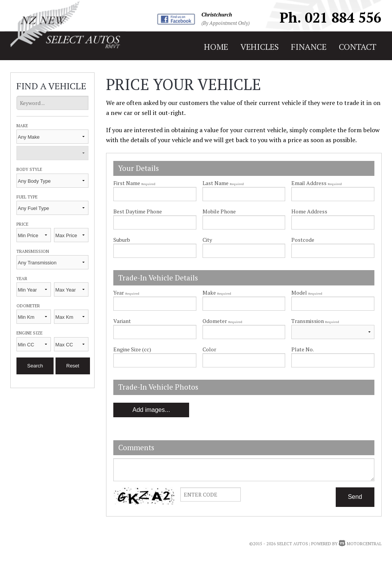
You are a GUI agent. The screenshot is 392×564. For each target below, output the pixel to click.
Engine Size (29, 333)
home (216, 47)
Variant (155, 328)
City (207, 240)
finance (309, 47)
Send (355, 497)
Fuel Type (27, 197)
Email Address (317, 183)
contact (358, 47)
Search (35, 366)
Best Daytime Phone (138, 211)
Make (22, 125)
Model (333, 300)
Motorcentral (360, 544)
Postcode (303, 240)
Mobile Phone (219, 211)
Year (22, 278)
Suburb (122, 240)
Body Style (29, 169)
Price (22, 224)
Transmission (33, 251)
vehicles (260, 47)
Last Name (223, 183)
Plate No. (303, 349)
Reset (73, 366)
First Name (134, 183)
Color (209, 349)
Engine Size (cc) (132, 349)
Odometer (28, 306)
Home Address (309, 211)
